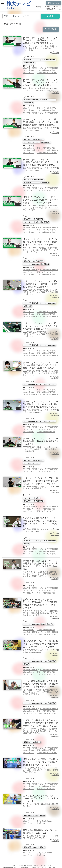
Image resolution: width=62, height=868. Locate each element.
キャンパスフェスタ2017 (46, 789)
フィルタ (51, 29)
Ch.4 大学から (29, 70)
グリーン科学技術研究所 (49, 68)
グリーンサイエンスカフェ (47, 73)
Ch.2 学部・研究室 (30, 68)
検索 (50, 16)
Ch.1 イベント (29, 73)
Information (54, 3)
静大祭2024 (41, 823)
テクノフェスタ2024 (44, 821)
